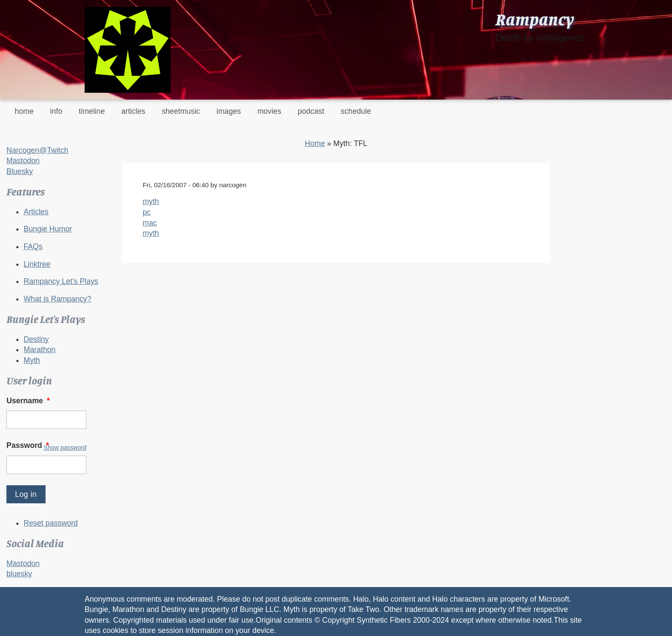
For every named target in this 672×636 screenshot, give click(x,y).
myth (151, 201)
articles (133, 111)
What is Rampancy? (57, 299)
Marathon (40, 350)
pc (147, 212)
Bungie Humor (48, 229)
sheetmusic (181, 111)
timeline (92, 111)
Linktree (37, 264)
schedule (356, 111)
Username (29, 401)
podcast (311, 111)
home (24, 111)
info (56, 111)
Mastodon (23, 161)
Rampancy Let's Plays (61, 281)
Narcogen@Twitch (37, 150)
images (229, 111)
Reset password (51, 523)
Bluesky (20, 171)
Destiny (36, 339)
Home (315, 143)
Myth (32, 360)
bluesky (19, 574)
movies (269, 111)
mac (150, 223)
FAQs (33, 246)
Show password (65, 447)
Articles (36, 212)
